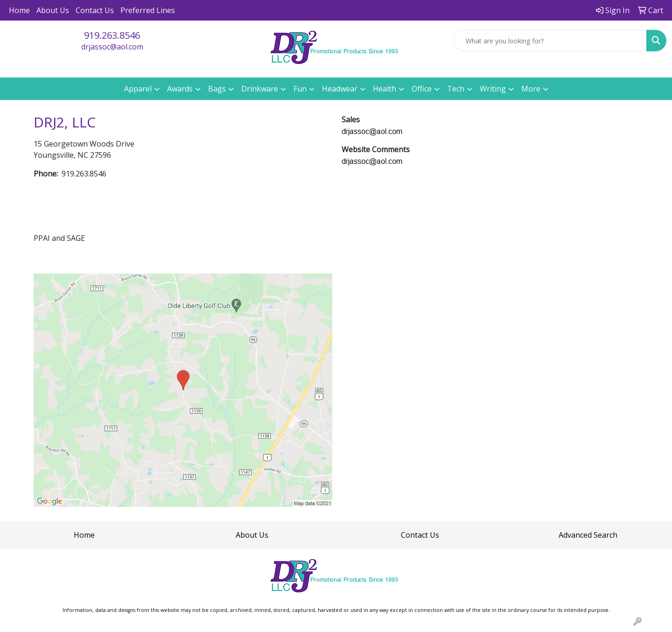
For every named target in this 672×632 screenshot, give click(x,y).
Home (19, 10)
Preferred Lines (148, 10)
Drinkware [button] (260, 89)
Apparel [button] (138, 89)
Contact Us (95, 10)
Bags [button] (217, 89)
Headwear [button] (340, 89)
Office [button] (422, 89)
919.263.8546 (112, 35)
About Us (53, 10)
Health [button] (385, 89)
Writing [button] (493, 89)
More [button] (531, 89)
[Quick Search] (550, 41)
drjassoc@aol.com (112, 47)
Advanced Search (588, 535)
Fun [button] (300, 89)
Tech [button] (456, 89)
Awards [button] (180, 89)
